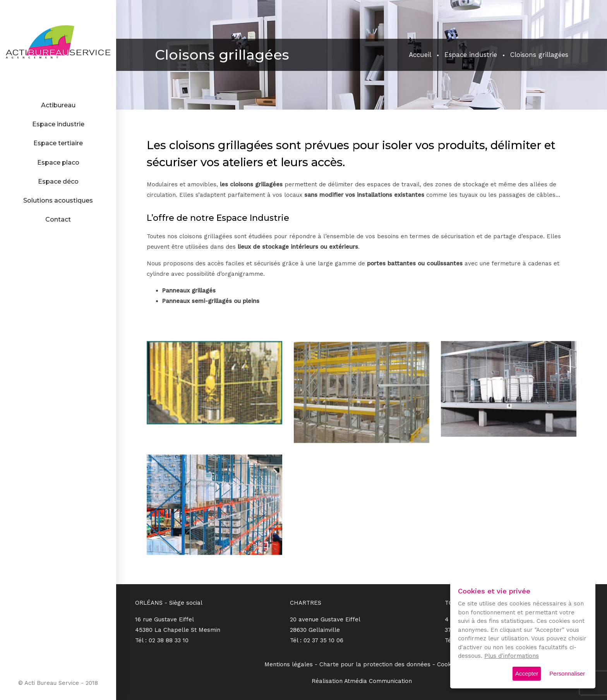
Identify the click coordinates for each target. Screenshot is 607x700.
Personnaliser (567, 673)
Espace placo (58, 163)
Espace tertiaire (58, 143)
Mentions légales (289, 664)
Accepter (527, 673)
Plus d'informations (512, 656)
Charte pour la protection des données (375, 664)
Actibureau (58, 105)
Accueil (420, 55)
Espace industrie (58, 124)
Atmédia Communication (378, 681)
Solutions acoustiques (58, 200)
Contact (58, 219)
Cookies (448, 664)
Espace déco (58, 181)
